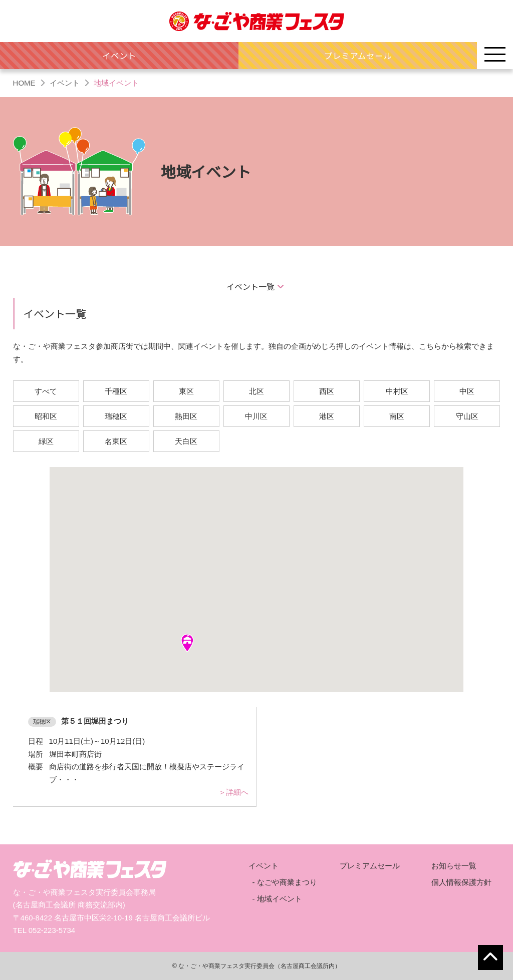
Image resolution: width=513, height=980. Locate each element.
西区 (327, 391)
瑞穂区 (116, 416)
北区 (256, 391)
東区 (186, 391)
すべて (46, 391)
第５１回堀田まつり (95, 721)
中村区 (397, 391)
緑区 (46, 441)
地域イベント (280, 899)
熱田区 (186, 416)
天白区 (186, 441)
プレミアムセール (358, 56)
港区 (327, 416)
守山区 (467, 416)
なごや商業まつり (287, 882)
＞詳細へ (233, 792)
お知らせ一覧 (454, 866)
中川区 (256, 416)
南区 (397, 416)
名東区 (116, 441)
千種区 (116, 391)
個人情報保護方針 (461, 882)
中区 (467, 391)
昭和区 (46, 416)
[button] (187, 643)
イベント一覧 (250, 286)
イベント (119, 56)
